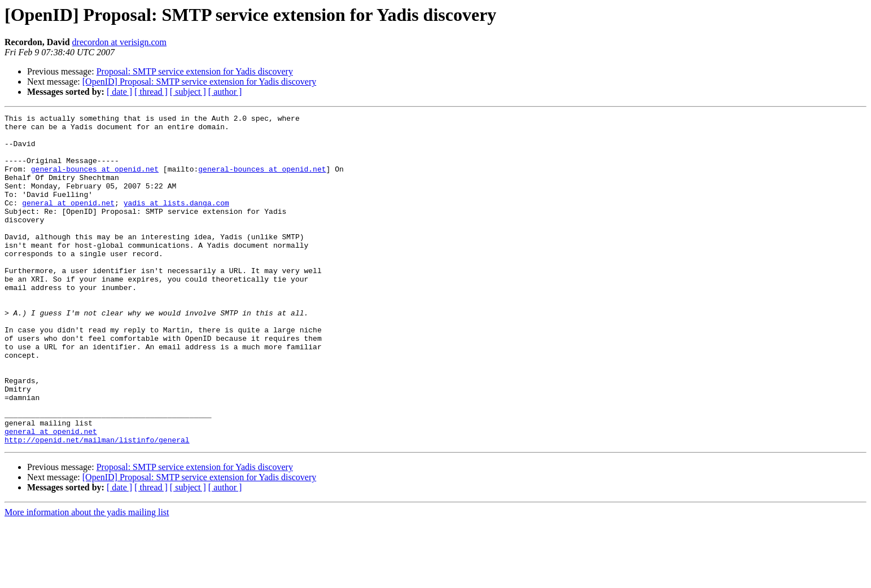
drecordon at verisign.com (120, 42)
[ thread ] (151, 92)
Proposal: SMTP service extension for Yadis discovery (195, 71)
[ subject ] (188, 92)
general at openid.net (68, 221)
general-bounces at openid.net (95, 181)
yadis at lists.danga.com (176, 221)
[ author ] (225, 92)
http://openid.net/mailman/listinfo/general (97, 506)
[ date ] (119, 92)
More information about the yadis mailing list (87, 578)
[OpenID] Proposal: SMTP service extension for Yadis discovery (199, 82)
